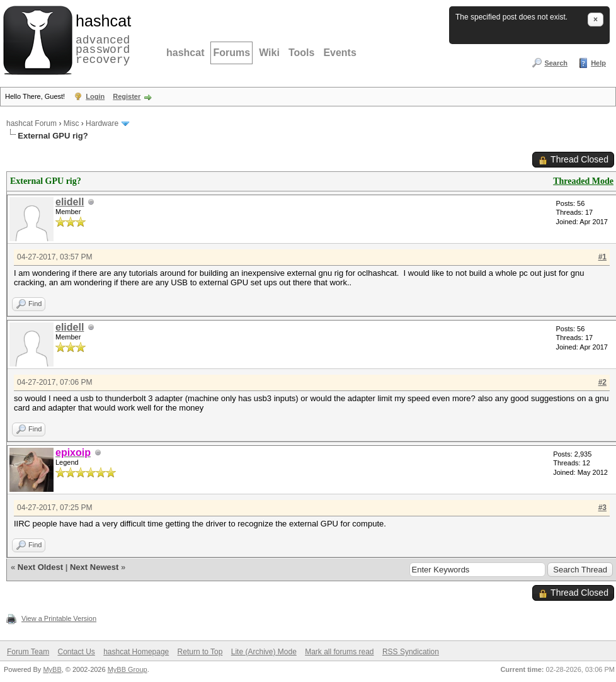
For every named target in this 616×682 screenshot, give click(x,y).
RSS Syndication (411, 652)
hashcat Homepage (136, 652)
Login (95, 96)
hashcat (185, 53)
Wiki (269, 53)
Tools (301, 53)
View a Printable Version (59, 618)
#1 (602, 257)
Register (127, 96)
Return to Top (200, 652)
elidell (70, 202)
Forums (231, 53)
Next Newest (94, 567)
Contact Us (76, 652)
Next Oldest (40, 567)
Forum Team (28, 652)
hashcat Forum (31, 123)
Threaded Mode (583, 181)
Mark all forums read (339, 652)
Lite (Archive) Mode (264, 652)
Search (556, 63)
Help (598, 63)
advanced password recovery (101, 38)
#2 (602, 382)
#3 (602, 508)
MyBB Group (128, 669)
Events (339, 53)
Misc (71, 123)
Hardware (102, 123)
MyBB (52, 669)
